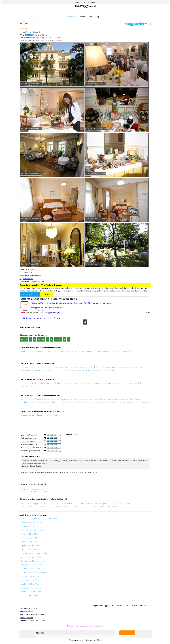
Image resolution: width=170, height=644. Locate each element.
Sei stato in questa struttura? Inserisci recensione (85, 626)
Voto (91, 17)
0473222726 (26, 272)
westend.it (33, 276)
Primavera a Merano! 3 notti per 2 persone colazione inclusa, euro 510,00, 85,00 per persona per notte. (71, 303)
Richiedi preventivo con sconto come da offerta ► (41, 318)
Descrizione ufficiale (30, 327)
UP (85, 322)
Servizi (83, 17)
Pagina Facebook (26, 279)
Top (98, 17)
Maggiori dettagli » (53, 313)
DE (32, 24)
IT (37, 24)
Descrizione (72, 17)
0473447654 (28, 269)
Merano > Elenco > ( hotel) (85, 2)
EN (27, 24)
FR (22, 24)
